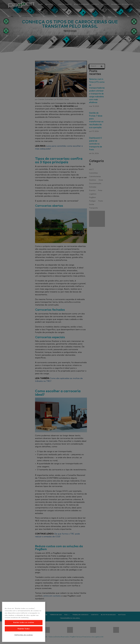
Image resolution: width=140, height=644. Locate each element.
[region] (24, 622)
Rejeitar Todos (24, 629)
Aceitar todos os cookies (24, 623)
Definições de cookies (24, 635)
